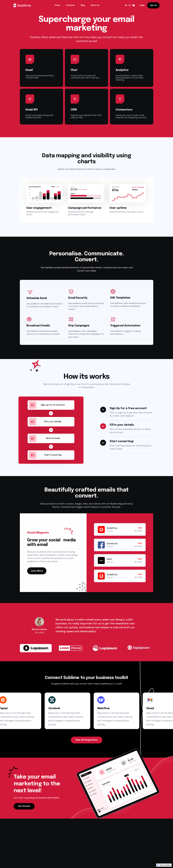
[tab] (36, 651)
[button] (130, 5)
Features (70, 5)
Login (142, 5)
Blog (83, 5)
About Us (95, 5)
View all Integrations (87, 741)
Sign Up (153, 5)
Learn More (37, 572)
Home (57, 5)
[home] (22, 5)
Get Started (24, 808)
